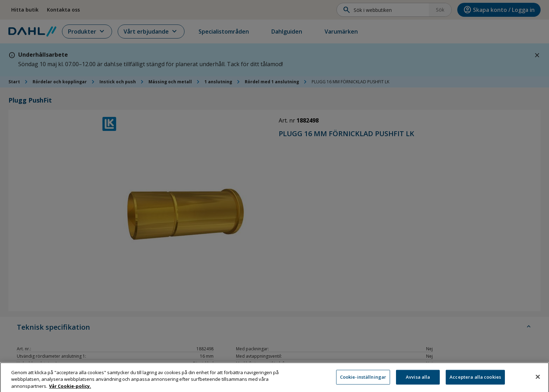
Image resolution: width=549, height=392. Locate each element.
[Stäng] (538, 381)
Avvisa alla (418, 381)
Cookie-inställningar (363, 381)
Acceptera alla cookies (475, 381)
